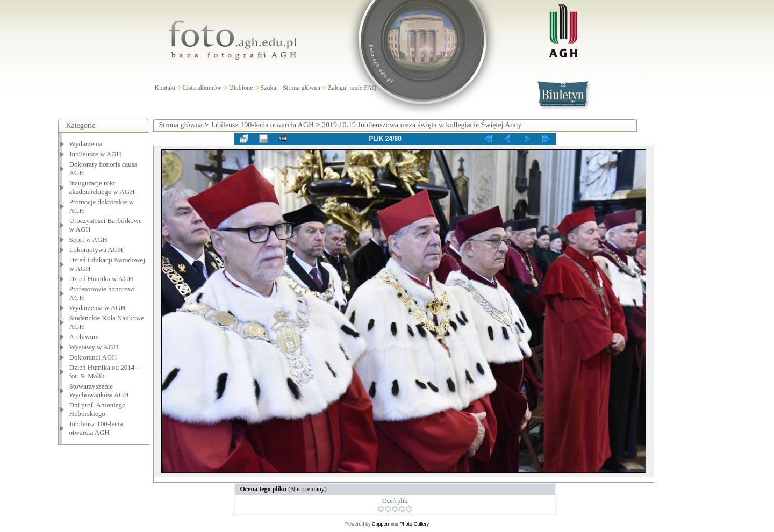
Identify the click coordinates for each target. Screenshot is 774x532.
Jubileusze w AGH (96, 154)
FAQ (370, 88)
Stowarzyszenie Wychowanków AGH (99, 390)
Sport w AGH (89, 239)
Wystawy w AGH (94, 347)
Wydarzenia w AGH (98, 308)
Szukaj (270, 88)
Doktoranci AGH (93, 357)
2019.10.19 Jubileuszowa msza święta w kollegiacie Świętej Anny (422, 125)
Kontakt (165, 88)
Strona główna (302, 88)
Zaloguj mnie (345, 88)
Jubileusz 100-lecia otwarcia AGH (96, 428)
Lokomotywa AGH (96, 250)
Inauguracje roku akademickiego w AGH (102, 187)
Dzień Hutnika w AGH (102, 279)
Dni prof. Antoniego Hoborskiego (98, 409)
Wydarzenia (86, 144)
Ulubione (241, 88)
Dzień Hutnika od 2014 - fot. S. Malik (104, 372)
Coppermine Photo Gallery (400, 524)
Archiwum (84, 337)
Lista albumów (202, 88)
